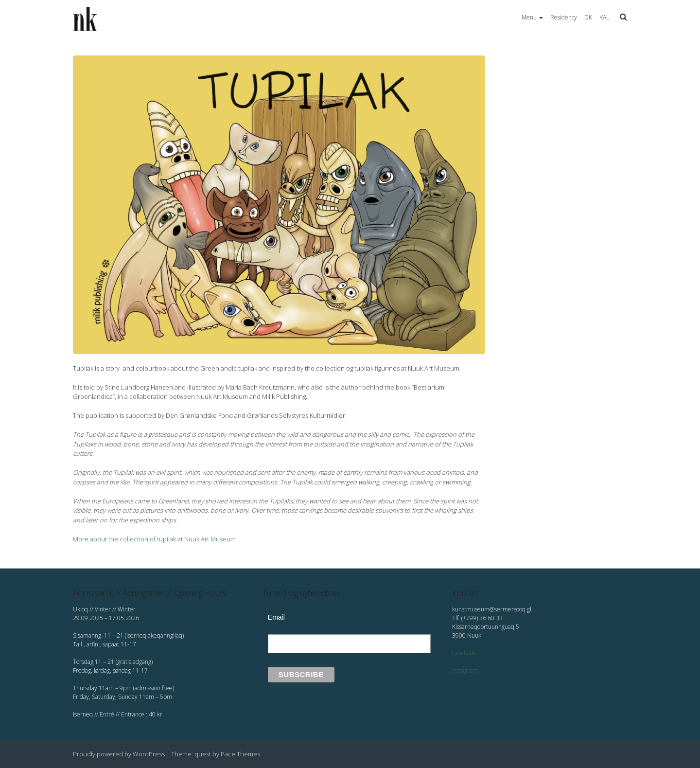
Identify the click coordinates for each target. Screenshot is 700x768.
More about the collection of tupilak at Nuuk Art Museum (154, 539)
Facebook (464, 653)
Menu (532, 17)
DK (588, 17)
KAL (604, 17)
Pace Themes (240, 754)
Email (276, 617)
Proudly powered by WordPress (119, 754)
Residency (564, 17)
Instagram (465, 670)
